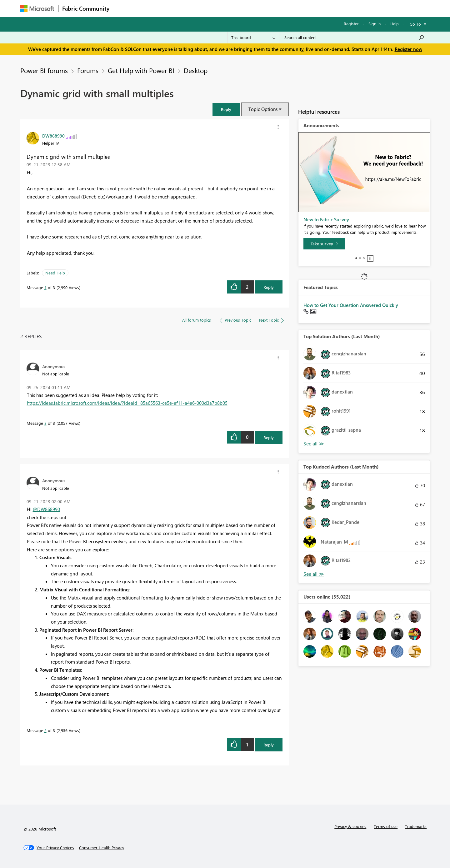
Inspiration (151, 8)
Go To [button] (415, 24)
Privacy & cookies (350, 826)
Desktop (196, 70)
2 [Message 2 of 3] (45, 730)
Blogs (232, 8)
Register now (408, 49)
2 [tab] (360, 258)
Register (351, 24)
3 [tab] (364, 258)
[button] (226, 109)
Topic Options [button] (263, 109)
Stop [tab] (370, 258)
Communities (205, 8)
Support (283, 8)
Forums (124, 8)
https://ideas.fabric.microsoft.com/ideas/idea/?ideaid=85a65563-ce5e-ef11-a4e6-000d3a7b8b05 (127, 403)
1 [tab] (356, 258)
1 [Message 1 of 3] (45, 287)
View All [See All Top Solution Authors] (314, 444)
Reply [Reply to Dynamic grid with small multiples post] (269, 287)
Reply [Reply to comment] (269, 437)
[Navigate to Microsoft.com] (37, 9)
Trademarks (416, 826)
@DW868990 (46, 509)
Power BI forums (44, 70)
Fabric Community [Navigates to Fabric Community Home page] (86, 8)
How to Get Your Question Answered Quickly (351, 305)
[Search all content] (355, 38)
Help (395, 24)
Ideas (177, 8)
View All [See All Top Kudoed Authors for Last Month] (314, 574)
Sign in (375, 24)
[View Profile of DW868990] (53, 136)
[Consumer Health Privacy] (102, 848)
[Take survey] (324, 244)
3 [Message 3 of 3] (45, 423)
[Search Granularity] (253, 38)
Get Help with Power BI (141, 70)
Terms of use (386, 826)
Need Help (55, 273)
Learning (257, 8)
